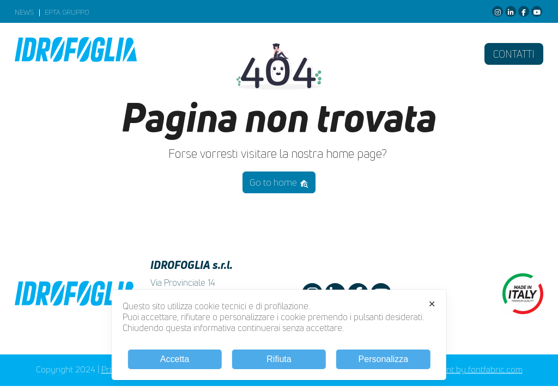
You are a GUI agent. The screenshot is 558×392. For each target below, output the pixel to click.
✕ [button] (432, 304)
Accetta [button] (175, 359)
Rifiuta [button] (279, 359)
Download (335, 54)
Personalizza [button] (384, 359)
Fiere (444, 54)
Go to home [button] (279, 182)
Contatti (514, 54)
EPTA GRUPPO (67, 13)
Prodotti (263, 54)
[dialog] (279, 335)
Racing (396, 54)
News (24, 13)
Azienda (190, 54)
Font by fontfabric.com (480, 369)
